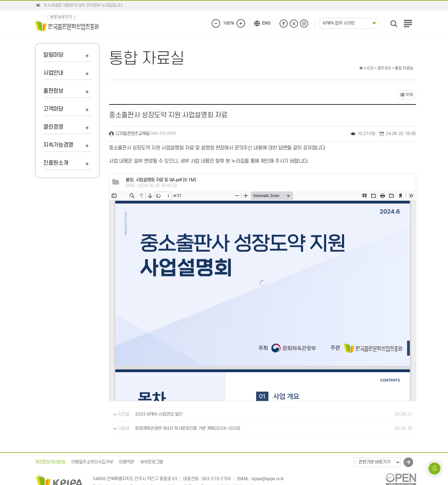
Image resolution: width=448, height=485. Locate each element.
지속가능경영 (58, 145)
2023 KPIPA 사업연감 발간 (159, 414)
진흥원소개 (56, 163)
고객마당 (53, 109)
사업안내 (53, 73)
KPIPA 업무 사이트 (339, 23)
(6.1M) (161, 180)
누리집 (366, 68)
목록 (406, 95)
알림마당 (53, 55)
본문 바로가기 (61, 17)
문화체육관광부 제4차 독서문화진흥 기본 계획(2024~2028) (188, 428)
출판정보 (53, 91)
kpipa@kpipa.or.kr (268, 479)
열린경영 (53, 127)
